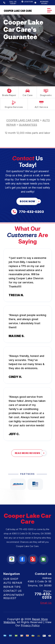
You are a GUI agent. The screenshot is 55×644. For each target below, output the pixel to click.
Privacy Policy (30, 625)
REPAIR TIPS (12, 587)
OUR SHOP (11, 579)
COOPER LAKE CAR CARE (23, 120)
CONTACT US (13, 591)
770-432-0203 (26, 529)
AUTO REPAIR (13, 583)
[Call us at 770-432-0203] (27, 212)
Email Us (46, 603)
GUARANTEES (28, 125)
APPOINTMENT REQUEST (14, 597)
